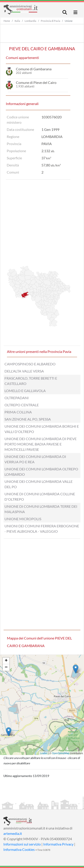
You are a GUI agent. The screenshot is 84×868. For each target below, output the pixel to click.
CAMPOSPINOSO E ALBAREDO (30, 364)
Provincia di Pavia (51, 21)
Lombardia (30, 21)
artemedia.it (13, 833)
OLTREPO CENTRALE (22, 405)
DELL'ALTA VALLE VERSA (24, 371)
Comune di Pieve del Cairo (36, 82)
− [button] (6, 668)
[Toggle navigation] (65, 12)
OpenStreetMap (61, 753)
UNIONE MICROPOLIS (23, 519)
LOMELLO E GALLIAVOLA (25, 391)
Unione (69, 21)
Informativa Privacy (58, 844)
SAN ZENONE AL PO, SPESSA (28, 419)
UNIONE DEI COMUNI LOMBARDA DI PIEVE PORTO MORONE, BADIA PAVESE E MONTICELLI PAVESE (41, 444)
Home (7, 21)
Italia (17, 21)
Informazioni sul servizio (22, 844)
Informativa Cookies (19, 849)
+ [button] (6, 661)
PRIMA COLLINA (18, 412)
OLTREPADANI (17, 398)
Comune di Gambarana (34, 69)
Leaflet (44, 753)
